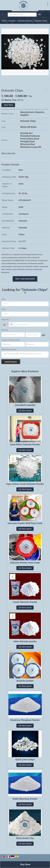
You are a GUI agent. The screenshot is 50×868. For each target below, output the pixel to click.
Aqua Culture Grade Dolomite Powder (25, 484)
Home (4, 21)
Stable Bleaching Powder (25, 799)
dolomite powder (25, 681)
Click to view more (8, 153)
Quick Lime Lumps (25, 760)
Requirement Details (9, 350)
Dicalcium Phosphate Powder (25, 720)
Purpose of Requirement (10, 340)
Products (12, 21)
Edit (43, 335)
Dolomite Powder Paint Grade (25, 563)
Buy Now (9, 105)
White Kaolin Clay (25, 838)
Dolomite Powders (25, 21)
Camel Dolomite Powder (25, 602)
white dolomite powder (25, 642)
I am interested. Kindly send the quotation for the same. (25, 355)
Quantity (5, 330)
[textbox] (33, 335)
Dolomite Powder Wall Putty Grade (25, 523)
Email (3, 309)
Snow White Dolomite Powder (25, 445)
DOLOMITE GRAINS (25, 405)
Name (4, 299)
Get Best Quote (25, 411)
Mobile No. (5, 320)
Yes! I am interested (25, 279)
